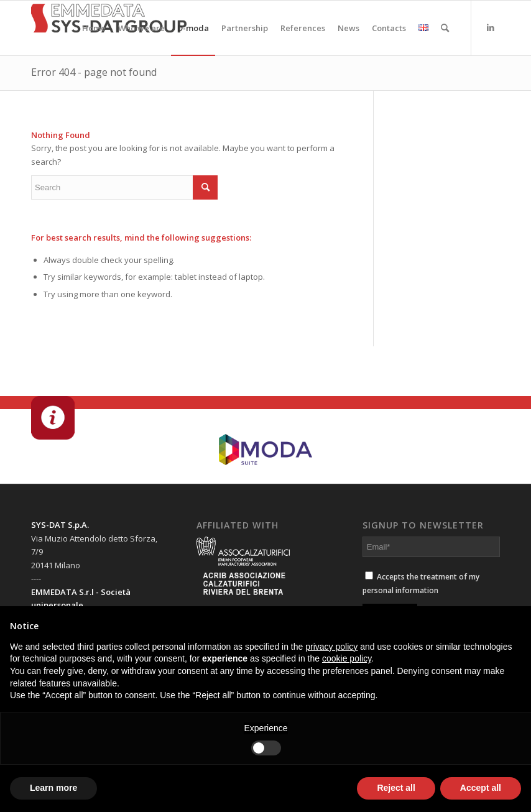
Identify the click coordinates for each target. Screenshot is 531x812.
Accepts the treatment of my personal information (421, 583)
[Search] (445, 28)
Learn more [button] (53, 788)
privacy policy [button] (331, 647)
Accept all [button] (481, 788)
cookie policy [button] (347, 658)
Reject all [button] (396, 788)
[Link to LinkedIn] (491, 27)
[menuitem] (94, 28)
